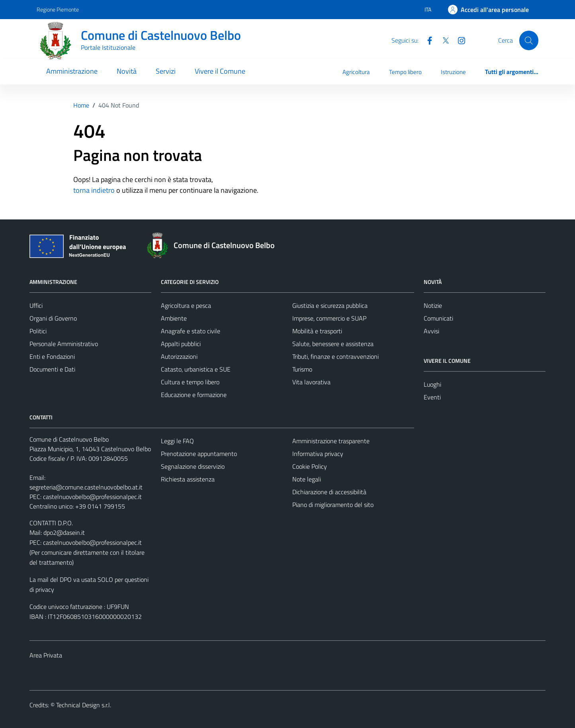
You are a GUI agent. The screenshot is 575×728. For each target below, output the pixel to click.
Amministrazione (72, 71)
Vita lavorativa (311, 382)
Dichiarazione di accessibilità (329, 492)
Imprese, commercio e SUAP (329, 318)
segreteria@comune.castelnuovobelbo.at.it (86, 487)
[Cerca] (529, 40)
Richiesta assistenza (188, 479)
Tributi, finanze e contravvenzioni (335, 356)
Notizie (433, 305)
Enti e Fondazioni (52, 356)
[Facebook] (426, 40)
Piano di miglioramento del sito (333, 505)
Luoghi (432, 384)
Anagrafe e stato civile (191, 331)
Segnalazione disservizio (193, 466)
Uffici (36, 305)
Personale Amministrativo (64, 344)
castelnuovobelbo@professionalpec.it (92, 497)
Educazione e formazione (194, 395)
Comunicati (438, 318)
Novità (127, 71)
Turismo (302, 369)
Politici (38, 331)
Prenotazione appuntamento (199, 454)
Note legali (307, 479)
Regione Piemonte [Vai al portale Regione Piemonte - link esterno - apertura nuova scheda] (58, 9)
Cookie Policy (310, 466)
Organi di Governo (53, 318)
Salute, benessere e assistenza (333, 344)
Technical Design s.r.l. (84, 705)
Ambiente (174, 318)
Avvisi (431, 331)
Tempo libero (405, 72)
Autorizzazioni (179, 356)
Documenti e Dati (52, 369)
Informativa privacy (318, 454)
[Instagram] (458, 40)
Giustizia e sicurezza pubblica (330, 305)
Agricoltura (356, 72)
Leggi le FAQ (177, 441)
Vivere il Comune (220, 71)
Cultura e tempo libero (190, 382)
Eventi (432, 397)
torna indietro (94, 190)
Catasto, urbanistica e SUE (196, 369)
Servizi (166, 71)
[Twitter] (442, 40)
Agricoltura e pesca (186, 305)
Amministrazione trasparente (331, 441)
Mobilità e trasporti (317, 331)
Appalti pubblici (181, 344)
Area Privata (46, 655)
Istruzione (453, 72)
